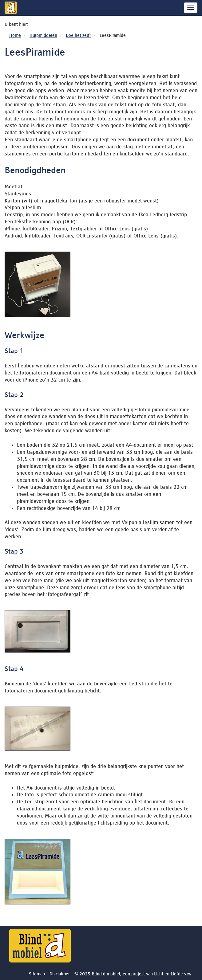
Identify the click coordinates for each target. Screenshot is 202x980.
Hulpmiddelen (43, 35)
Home (15, 35)
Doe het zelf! (78, 35)
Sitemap (37, 974)
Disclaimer (60, 974)
